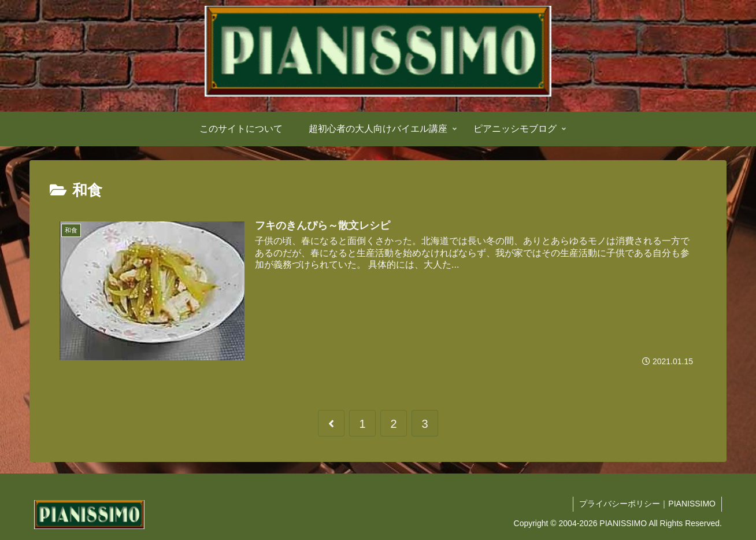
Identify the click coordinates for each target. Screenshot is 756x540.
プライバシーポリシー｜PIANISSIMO (647, 504)
